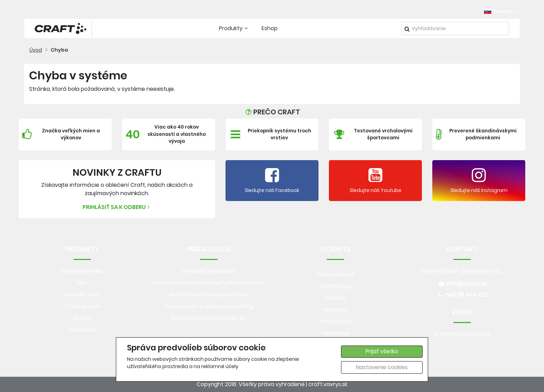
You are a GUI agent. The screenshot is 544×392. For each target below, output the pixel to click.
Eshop (270, 28)
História (335, 298)
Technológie (335, 286)
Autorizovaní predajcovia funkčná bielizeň (209, 283)
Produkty (234, 28)
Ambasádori (335, 321)
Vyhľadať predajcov (209, 271)
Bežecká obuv (82, 294)
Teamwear (335, 333)
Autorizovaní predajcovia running (209, 306)
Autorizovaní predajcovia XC (209, 318)
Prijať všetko (382, 351)
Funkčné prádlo (82, 271)
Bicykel (82, 318)
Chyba (59, 50)
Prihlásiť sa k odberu (117, 207)
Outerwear (82, 330)
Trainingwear (82, 306)
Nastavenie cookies (382, 367)
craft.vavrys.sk (328, 384)
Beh (82, 283)
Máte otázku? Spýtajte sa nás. (462, 271)
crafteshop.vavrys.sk (462, 334)
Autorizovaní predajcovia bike (209, 294)
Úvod (36, 50)
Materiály (335, 310)
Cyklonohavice (335, 274)
